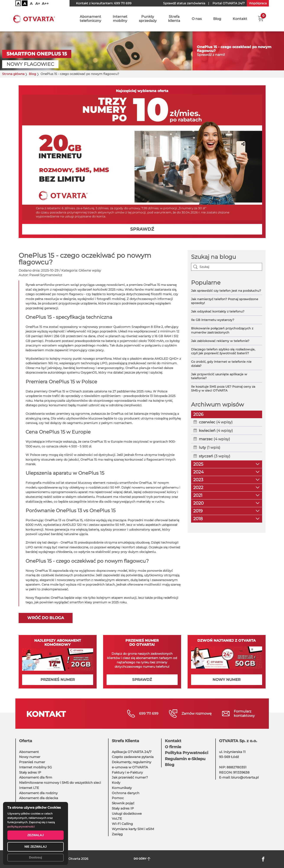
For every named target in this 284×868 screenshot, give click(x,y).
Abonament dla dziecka (39, 798)
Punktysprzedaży (148, 19)
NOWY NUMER (226, 680)
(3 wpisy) (215, 456)
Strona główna (13, 74)
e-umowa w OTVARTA (130, 767)
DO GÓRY (142, 859)
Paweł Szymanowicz (46, 275)
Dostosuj (36, 857)
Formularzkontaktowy (244, 713)
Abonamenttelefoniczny (90, 19)
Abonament (29, 752)
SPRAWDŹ (142, 229)
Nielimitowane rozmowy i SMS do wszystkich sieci (60, 783)
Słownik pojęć (123, 803)
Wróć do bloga (46, 618)
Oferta (26, 741)
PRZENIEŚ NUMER (58, 680)
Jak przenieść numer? (130, 777)
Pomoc (118, 798)
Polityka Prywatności (187, 753)
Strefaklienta (174, 19)
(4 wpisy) (216, 422)
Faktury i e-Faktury (127, 772)
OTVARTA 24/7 (229, 3)
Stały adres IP (30, 772)
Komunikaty (122, 788)
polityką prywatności (21, 827)
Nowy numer (30, 757)
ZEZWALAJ (35, 835)
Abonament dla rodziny (38, 793)
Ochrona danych (126, 793)
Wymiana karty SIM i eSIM (133, 829)
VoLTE (117, 819)
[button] (261, 18)
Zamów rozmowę (197, 713)
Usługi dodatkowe (127, 814)
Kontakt (240, 19)
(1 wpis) (210, 447)
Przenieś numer (32, 762)
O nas (197, 19)
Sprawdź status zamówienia (184, 3)
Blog (217, 19)
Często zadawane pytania (133, 757)
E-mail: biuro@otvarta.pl (239, 777)
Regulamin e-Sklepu (185, 759)
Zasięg (117, 834)
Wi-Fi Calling (122, 824)
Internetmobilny (120, 19)
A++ (45, 4)
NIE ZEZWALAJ (36, 847)
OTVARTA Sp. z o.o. (238, 741)
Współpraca (258, 3)
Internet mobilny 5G (36, 767)
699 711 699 (123, 3)
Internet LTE (29, 788)
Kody (116, 783)
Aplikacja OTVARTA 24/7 (132, 752)
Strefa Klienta (125, 741)
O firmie (173, 747)
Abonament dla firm (36, 777)
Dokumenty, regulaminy (131, 762)
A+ (38, 4)
